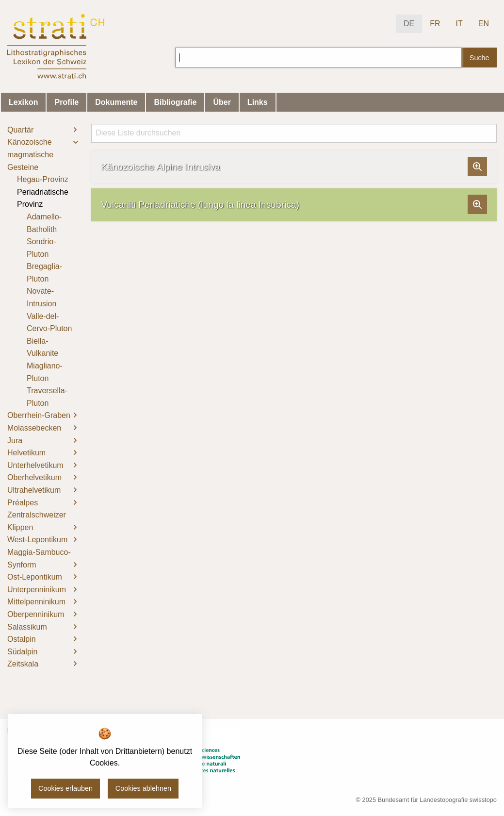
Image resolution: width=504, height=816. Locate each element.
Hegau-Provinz (43, 179)
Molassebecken (34, 428)
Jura (15, 441)
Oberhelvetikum (34, 477)
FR (435, 24)
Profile (66, 102)
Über (222, 102)
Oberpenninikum (36, 614)
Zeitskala (23, 664)
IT (459, 24)
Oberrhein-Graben (39, 415)
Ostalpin (22, 639)
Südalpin (22, 652)
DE (409, 24)
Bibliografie (175, 102)
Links (258, 102)
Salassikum (27, 627)
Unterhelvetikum (35, 465)
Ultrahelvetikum (34, 490)
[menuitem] (42, 130)
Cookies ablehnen (143, 788)
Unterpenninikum (37, 590)
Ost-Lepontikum (35, 577)
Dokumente (116, 102)
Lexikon (23, 102)
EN (484, 24)
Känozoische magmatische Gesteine (30, 154)
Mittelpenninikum (36, 602)
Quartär (20, 130)
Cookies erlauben (65, 788)
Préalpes (23, 503)
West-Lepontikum (37, 540)
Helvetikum (26, 453)
